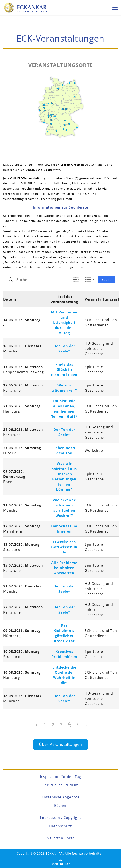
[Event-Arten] (76, 280)
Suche (107, 280)
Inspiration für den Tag (60, 777)
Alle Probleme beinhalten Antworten (64, 568)
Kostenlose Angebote (60, 797)
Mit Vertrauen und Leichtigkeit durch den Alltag (64, 323)
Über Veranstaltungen (60, 744)
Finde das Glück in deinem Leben (64, 369)
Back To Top (61, 864)
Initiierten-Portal (60, 838)
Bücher (61, 806)
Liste (88, 280)
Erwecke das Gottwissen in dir (64, 547)
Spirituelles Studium (60, 785)
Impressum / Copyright (61, 818)
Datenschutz (61, 826)
